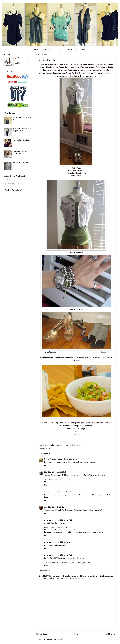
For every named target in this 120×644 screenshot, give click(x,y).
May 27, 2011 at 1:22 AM (63, 555)
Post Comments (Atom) (54, 639)
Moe (46, 472)
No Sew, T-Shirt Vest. (20, 163)
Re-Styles (58, 49)
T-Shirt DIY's (47, 49)
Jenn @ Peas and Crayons (53, 459)
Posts (8, 180)
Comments (10, 184)
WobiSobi (21, 58)
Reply (46, 465)
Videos (83, 49)
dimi (46, 507)
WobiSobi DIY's (71, 49)
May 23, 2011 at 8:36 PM (57, 472)
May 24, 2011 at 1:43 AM (63, 542)
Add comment (45, 571)
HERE (83, 170)
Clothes (47, 449)
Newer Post (42, 635)
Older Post (111, 635)
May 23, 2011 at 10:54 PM (63, 492)
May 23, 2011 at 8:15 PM (72, 459)
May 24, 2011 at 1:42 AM (57, 507)
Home (36, 49)
